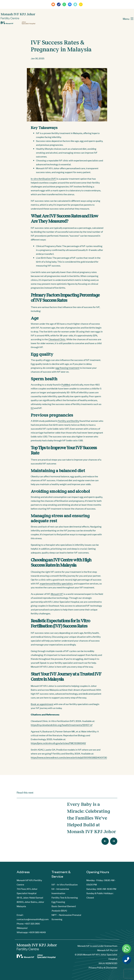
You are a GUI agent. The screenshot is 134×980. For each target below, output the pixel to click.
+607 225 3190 (32, 923)
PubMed (66, 384)
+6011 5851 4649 (37, 932)
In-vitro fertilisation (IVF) (43, 179)
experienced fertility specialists (56, 583)
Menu (128, 19)
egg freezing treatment (67, 368)
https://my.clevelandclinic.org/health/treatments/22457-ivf (62, 725)
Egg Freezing (58, 902)
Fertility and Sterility (68, 421)
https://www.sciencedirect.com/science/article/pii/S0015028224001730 (69, 757)
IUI (32, 408)
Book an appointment (42, 704)
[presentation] (105, 841)
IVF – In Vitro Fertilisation (65, 884)
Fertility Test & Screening (65, 897)
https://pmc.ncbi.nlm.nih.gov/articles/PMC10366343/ (58, 743)
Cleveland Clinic (57, 339)
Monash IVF (57, 594)
